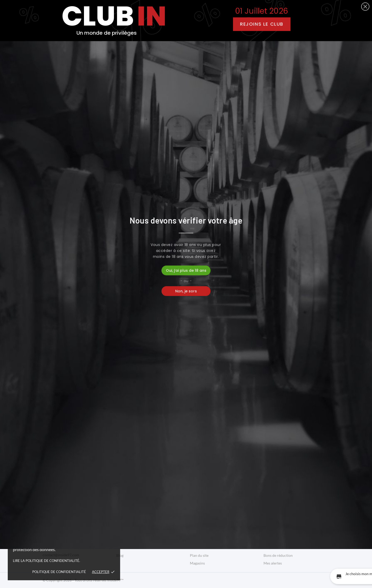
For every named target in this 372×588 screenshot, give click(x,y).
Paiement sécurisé (204, 548)
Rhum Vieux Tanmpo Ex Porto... (186, 408)
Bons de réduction (278, 555)
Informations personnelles (285, 524)
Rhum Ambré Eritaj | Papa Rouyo (88, 408)
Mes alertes (273, 563)
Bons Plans (218, 54)
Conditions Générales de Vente (215, 540)
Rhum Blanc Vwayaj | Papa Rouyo (186, 238)
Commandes (274, 532)
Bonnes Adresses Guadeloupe (140, 532)
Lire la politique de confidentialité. (47, 561)
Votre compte (277, 514)
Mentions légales (203, 532)
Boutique (141, 54)
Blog (246, 54)
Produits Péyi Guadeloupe (137, 524)
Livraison (197, 524)
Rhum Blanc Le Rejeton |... (88, 238)
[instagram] (191, 12)
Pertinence (312, 96)
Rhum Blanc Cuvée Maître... (284, 238)
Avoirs (269, 540)
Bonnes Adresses (179, 54)
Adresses (271, 548)
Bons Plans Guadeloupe (135, 540)
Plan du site (199, 555)
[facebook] (181, 12)
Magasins (197, 563)
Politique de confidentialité (59, 572)
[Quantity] (56, 266)
